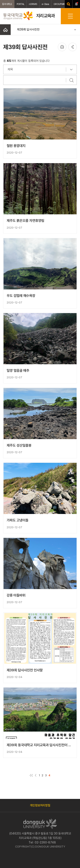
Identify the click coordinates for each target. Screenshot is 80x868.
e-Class (45, 4)
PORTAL (21, 4)
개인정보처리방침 (40, 805)
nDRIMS (33, 4)
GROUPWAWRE (61, 4)
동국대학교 (7, 4)
